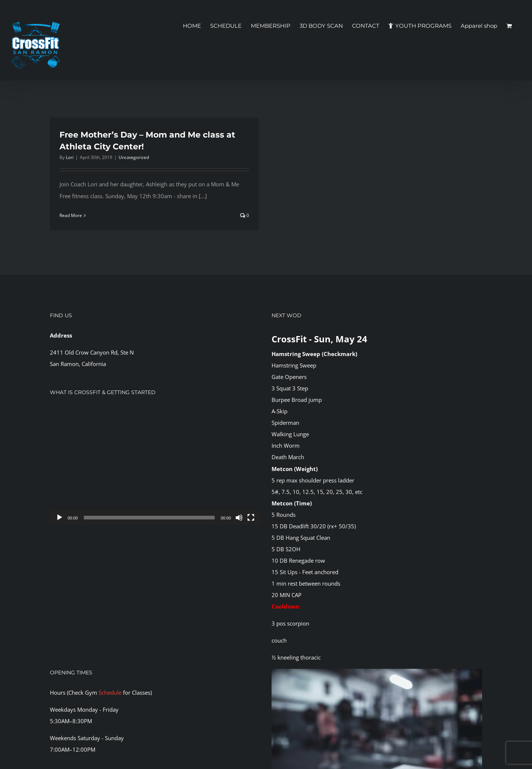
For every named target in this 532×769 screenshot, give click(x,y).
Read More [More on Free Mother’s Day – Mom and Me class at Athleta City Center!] (71, 215)
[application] (155, 466)
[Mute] (239, 518)
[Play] (59, 518)
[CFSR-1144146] (377, 671)
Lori (70, 157)
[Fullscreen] (251, 518)
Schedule (110, 692)
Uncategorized (134, 157)
